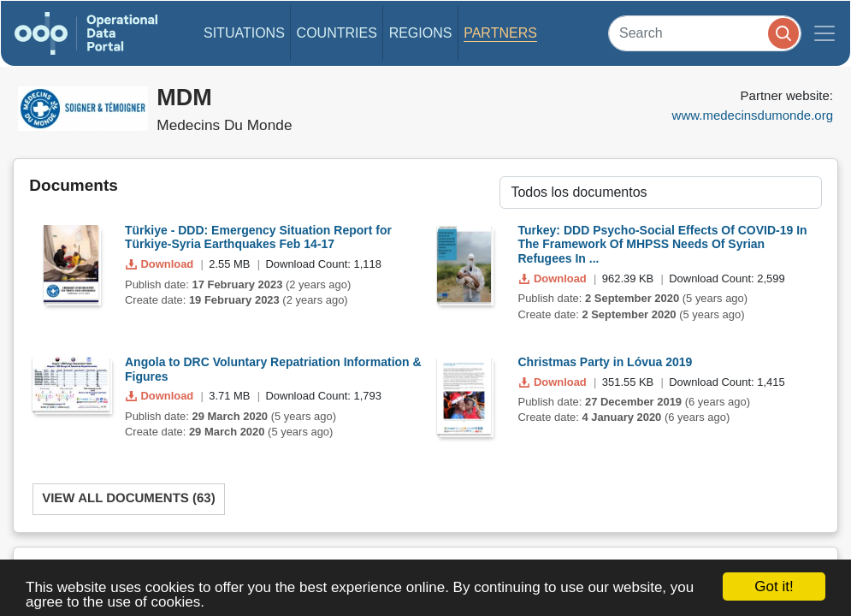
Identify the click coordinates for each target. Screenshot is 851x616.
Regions (421, 33)
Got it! (774, 586)
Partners (500, 33)
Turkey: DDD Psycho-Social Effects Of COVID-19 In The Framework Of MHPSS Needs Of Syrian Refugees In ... (663, 245)
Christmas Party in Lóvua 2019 (606, 362)
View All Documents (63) (129, 498)
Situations (244, 33)
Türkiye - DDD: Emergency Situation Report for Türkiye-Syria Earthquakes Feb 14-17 (258, 237)
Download (161, 264)
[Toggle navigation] (824, 33)
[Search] (705, 33)
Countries (337, 33)
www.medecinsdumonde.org (753, 115)
